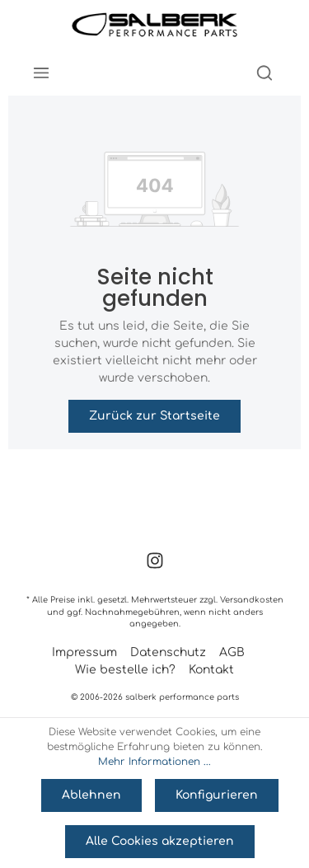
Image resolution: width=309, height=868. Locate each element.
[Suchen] (265, 73)
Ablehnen (91, 795)
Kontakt (211, 670)
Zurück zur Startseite (154, 416)
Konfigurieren (217, 795)
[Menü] (41, 73)
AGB (232, 652)
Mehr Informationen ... (154, 762)
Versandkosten (252, 600)
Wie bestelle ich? (125, 670)
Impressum (84, 652)
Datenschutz (168, 652)
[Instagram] (155, 566)
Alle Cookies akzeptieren (160, 841)
